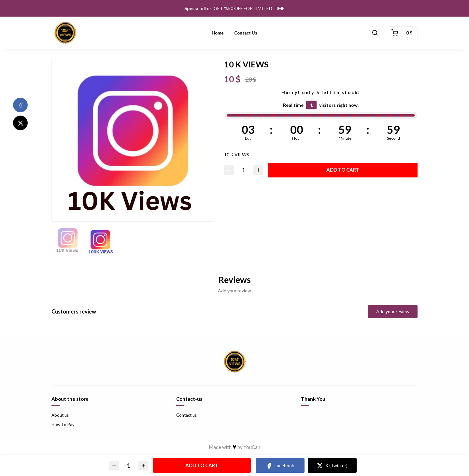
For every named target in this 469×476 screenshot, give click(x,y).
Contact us (246, 33)
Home (218, 33)
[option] (133, 140)
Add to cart (343, 170)
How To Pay (63, 425)
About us (60, 415)
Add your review (393, 311)
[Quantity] (244, 170)
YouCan (252, 447)
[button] (375, 33)
